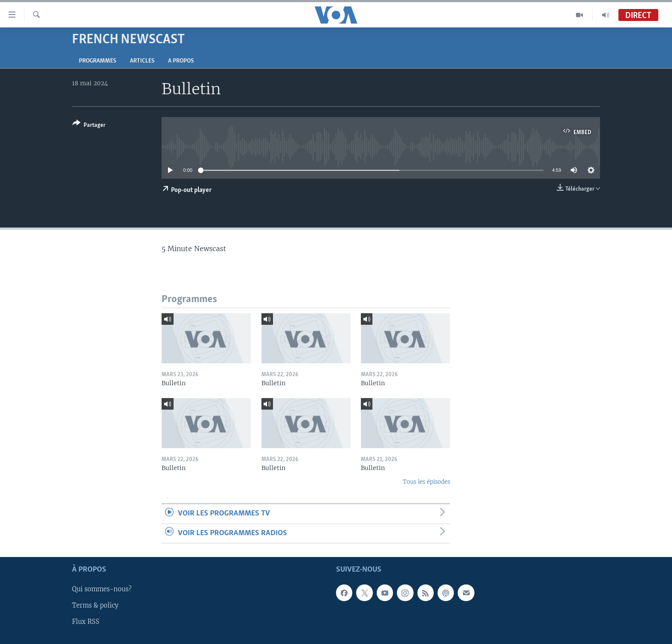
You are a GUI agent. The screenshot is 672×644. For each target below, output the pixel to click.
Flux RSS (86, 622)
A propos (181, 61)
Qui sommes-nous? (102, 589)
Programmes (97, 61)
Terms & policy (95, 606)
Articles (142, 61)
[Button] (89, 126)
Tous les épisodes (426, 482)
